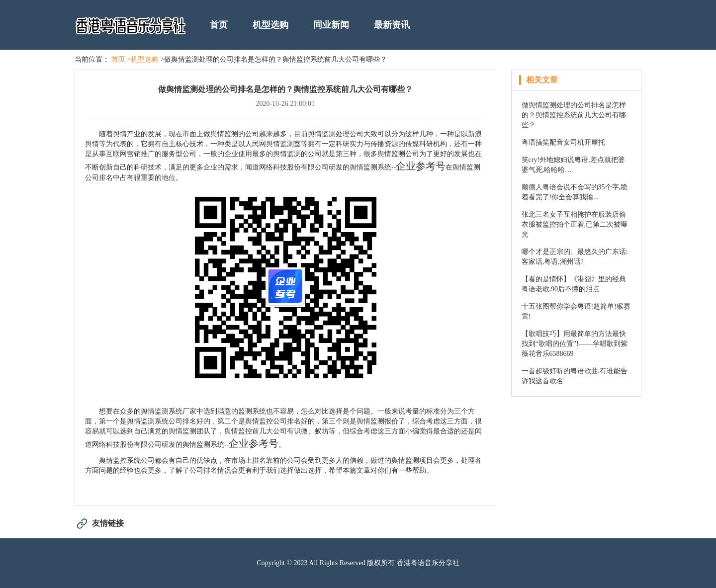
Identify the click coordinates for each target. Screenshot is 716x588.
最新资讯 (392, 25)
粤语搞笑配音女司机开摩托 (563, 142)
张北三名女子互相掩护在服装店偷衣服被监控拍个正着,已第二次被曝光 (575, 224)
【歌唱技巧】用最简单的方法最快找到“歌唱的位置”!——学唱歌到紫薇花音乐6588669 (575, 344)
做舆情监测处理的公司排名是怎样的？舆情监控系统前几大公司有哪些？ (574, 115)
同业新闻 (331, 25)
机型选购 (270, 25)
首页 (219, 25)
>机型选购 (143, 59)
